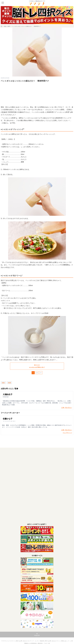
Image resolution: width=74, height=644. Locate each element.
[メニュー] (3, 3)
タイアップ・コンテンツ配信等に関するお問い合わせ (42, 641)
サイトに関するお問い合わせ (19, 641)
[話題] (9, 383)
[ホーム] (2, 26)
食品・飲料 (7, 26)
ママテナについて (6, 641)
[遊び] (3, 383)
